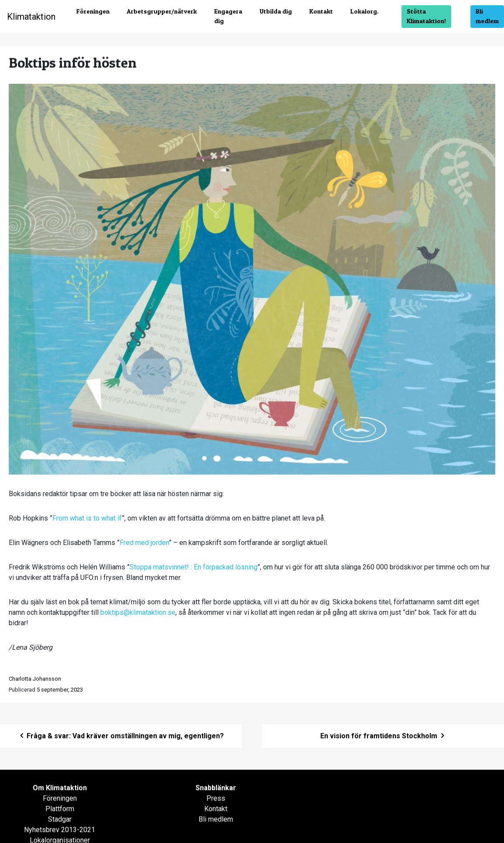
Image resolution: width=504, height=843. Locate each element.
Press (216, 798)
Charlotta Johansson (35, 679)
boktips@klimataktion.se (138, 612)
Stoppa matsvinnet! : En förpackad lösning (194, 567)
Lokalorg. (365, 11)
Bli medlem (487, 16)
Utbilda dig (276, 11)
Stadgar (60, 819)
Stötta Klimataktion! (426, 16)
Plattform (60, 809)
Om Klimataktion (60, 788)
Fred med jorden (144, 543)
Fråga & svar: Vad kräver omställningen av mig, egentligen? (121, 736)
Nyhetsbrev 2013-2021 (60, 830)
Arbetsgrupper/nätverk (162, 11)
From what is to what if (87, 518)
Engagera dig (228, 16)
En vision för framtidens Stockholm (383, 736)
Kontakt (321, 11)
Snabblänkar (216, 788)
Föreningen (93, 11)
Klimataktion (31, 17)
